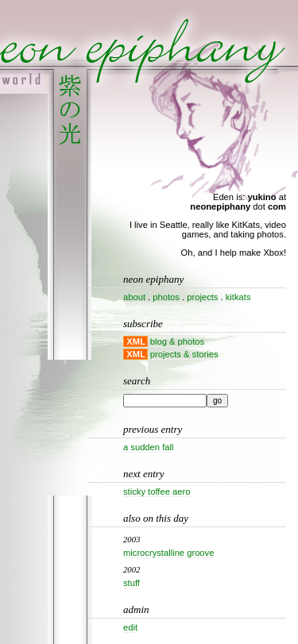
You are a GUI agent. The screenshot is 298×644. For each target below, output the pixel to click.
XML (136, 341)
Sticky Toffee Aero (157, 492)
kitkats (238, 297)
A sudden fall (148, 447)
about (134, 297)
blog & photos (177, 341)
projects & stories (184, 354)
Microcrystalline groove (168, 553)
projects (202, 297)
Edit (130, 627)
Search (137, 381)
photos (166, 297)
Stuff (132, 583)
